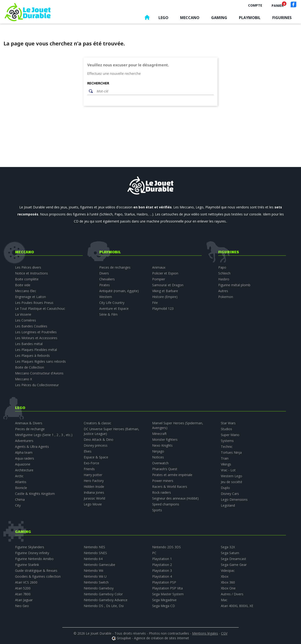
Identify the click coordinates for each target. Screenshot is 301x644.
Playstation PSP (164, 582)
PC (154, 553)
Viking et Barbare (165, 291)
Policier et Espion (165, 273)
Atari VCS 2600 (26, 582)
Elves (88, 451)
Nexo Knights (162, 445)
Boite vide (23, 285)
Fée (155, 303)
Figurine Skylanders (30, 547)
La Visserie (23, 314)
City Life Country (112, 303)
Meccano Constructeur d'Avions (39, 373)
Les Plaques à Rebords (32, 356)
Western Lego (232, 476)
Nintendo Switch (96, 582)
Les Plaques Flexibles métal (36, 350)
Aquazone (23, 464)
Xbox (225, 576)
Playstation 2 (162, 565)
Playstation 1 (162, 559)
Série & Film (108, 314)
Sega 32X (228, 547)
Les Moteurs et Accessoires (36, 338)
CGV (224, 633)
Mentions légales (205, 633)
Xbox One (228, 588)
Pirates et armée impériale (172, 475)
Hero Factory (94, 481)
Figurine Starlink (27, 565)
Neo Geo (22, 606)
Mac (224, 600)
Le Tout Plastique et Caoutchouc (40, 308)
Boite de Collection (30, 367)
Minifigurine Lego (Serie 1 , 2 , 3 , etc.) (44, 435)
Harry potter (93, 475)
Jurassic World (94, 498)
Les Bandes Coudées (31, 326)
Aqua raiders (25, 458)
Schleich (224, 273)
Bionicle (21, 488)
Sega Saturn (230, 553)
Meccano (190, 18)
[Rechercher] (154, 91)
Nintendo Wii (93, 570)
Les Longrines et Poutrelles (36, 332)
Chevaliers (107, 279)
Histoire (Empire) (165, 297)
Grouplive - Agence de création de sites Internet (153, 638)
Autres (223, 291)
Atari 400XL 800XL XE (237, 606)
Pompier (159, 279)
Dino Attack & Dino (99, 439)
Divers (104, 273)
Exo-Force (91, 463)
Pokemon (226, 297)
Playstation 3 (162, 570)
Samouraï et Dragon (168, 285)
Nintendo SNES (95, 553)
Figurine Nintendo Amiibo (34, 559)
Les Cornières (26, 320)
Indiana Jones (94, 492)
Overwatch (160, 463)
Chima (20, 499)
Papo (222, 267)
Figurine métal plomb (234, 285)
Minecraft (159, 434)
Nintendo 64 (93, 559)
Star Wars (228, 423)
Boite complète (27, 279)
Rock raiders (162, 492)
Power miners (163, 481)
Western (106, 297)
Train (225, 458)
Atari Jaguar (24, 600)
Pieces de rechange (30, 429)
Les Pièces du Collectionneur (37, 385)
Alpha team (24, 452)
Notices (158, 457)
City (18, 505)
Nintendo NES (94, 547)
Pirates (105, 285)
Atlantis (21, 482)
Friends (89, 469)
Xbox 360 (228, 582)
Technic (227, 447)
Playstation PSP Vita (167, 588)
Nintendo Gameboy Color (103, 594)
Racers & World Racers (170, 487)
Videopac (228, 570)
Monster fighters (165, 439)
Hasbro (224, 279)
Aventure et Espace (114, 308)
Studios (226, 429)
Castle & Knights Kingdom (35, 494)
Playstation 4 (162, 576)
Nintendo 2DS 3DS (166, 547)
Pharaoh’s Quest (165, 469)
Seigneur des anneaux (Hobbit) (175, 498)
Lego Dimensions (234, 499)
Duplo (225, 488)
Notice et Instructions (32, 273)
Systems (227, 441)
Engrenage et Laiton (30, 297)
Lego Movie (93, 504)
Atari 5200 (23, 588)
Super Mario (230, 435)
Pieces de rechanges (115, 267)
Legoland (228, 505)
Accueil (147, 18)
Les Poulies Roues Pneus (34, 303)
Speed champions (166, 504)
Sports (157, 510)
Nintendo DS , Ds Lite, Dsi (104, 606)
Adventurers (24, 441)
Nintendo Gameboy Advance (106, 600)
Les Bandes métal (29, 344)
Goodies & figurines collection (38, 576)
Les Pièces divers (28, 267)
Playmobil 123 (163, 308)
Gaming (219, 18)
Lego (163, 18)
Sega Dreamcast (234, 559)
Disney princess (96, 445)
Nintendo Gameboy (99, 588)
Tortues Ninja (231, 452)
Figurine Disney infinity (32, 553)
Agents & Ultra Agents (32, 447)
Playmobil (250, 18)
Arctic (19, 476)
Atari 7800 (23, 594)
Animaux (159, 267)
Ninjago (158, 451)
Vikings (226, 464)
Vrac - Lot (228, 470)
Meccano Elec (26, 291)
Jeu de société (232, 482)
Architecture (24, 470)
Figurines (282, 18)
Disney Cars (230, 494)
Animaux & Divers (29, 423)
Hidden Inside (94, 487)
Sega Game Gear (234, 565)
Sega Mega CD (164, 606)
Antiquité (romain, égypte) (119, 291)
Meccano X (24, 379)
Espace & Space (96, 457)
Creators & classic (97, 423)
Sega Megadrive (164, 600)
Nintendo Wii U (95, 576)
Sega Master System (168, 594)
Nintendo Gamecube (99, 565)
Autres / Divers (232, 594)
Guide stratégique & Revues (36, 570)
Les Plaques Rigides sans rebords (40, 361)
